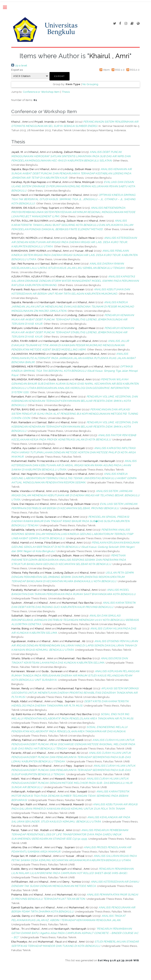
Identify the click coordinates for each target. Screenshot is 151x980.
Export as (17, 70)
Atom (104, 70)
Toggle (7, 7)
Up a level (19, 65)
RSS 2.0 (132, 70)
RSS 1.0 (118, 70)
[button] (60, 76)
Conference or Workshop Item (41, 92)
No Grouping (90, 84)
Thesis (66, 92)
